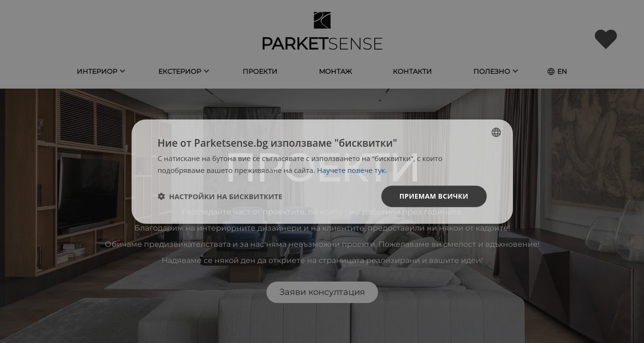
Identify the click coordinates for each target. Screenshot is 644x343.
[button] (220, 196)
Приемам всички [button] (434, 196)
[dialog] (322, 172)
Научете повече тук (351, 170)
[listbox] (496, 132)
